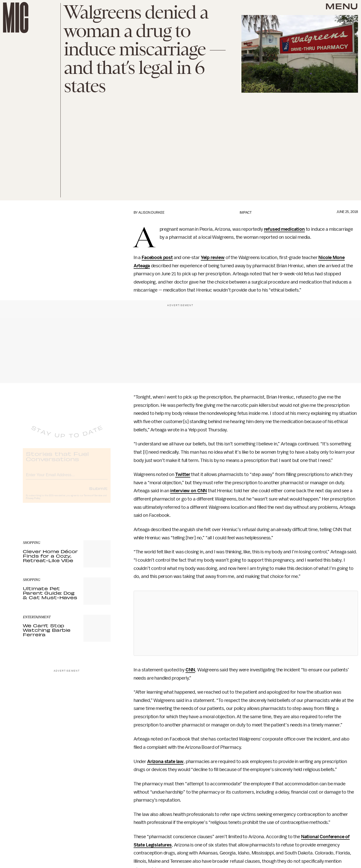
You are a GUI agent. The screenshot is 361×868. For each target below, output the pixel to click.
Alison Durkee (151, 213)
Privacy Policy (33, 502)
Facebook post (157, 258)
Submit (98, 492)
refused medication (284, 229)
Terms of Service (93, 500)
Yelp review (213, 258)
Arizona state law (165, 762)
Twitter (183, 474)
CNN (190, 670)
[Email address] (67, 478)
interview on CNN (189, 491)
